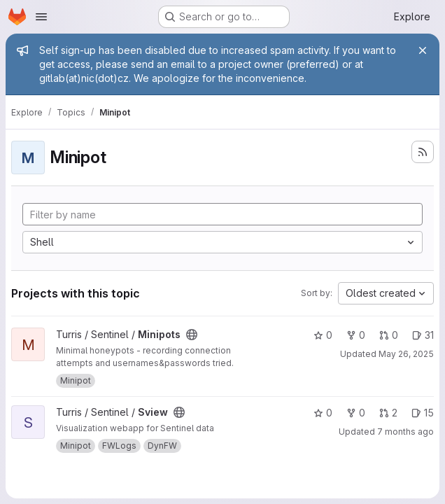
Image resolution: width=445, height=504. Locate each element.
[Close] (423, 50)
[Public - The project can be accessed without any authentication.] (192, 335)
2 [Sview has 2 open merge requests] (388, 413)
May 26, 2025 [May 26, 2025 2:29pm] (406, 354)
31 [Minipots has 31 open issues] (423, 335)
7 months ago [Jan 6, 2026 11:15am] (405, 432)
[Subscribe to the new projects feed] (423, 152)
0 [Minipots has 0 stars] (323, 335)
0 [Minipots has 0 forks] (356, 335)
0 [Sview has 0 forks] (356, 413)
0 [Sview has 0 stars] (323, 413)
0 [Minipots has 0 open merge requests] (389, 335)
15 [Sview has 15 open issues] (423, 413)
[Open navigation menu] (41, 17)
